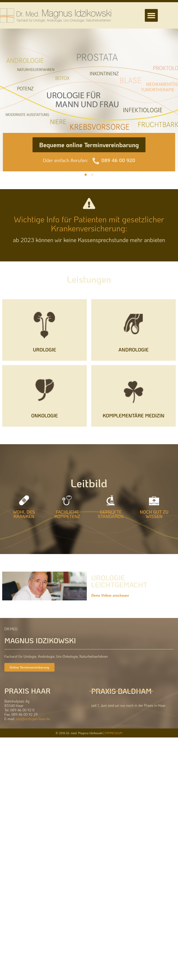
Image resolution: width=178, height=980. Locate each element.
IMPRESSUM (114, 733)
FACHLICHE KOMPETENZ (67, 514)
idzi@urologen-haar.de (33, 719)
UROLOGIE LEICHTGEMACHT (119, 581)
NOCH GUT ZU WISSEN (154, 514)
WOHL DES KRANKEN (24, 514)
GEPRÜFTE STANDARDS (111, 514)
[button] (151, 15)
